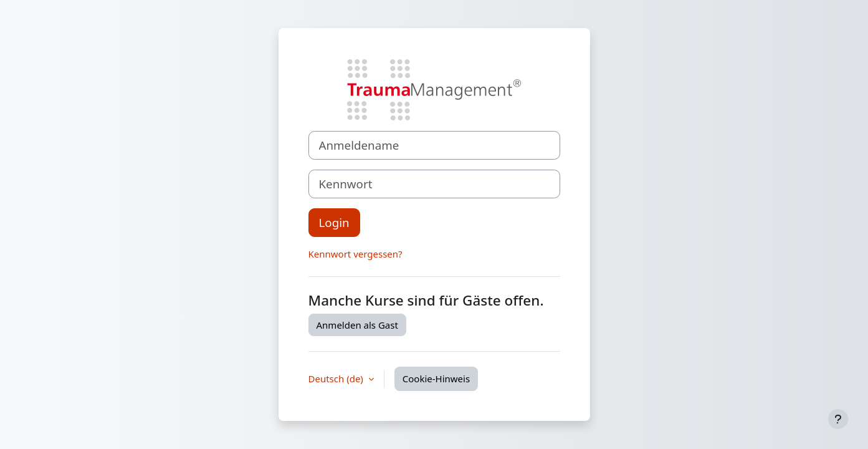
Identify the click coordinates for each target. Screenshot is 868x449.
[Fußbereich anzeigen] (838, 419)
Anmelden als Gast (357, 325)
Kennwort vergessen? (355, 254)
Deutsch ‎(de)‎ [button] (337, 379)
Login (334, 222)
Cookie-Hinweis (436, 379)
